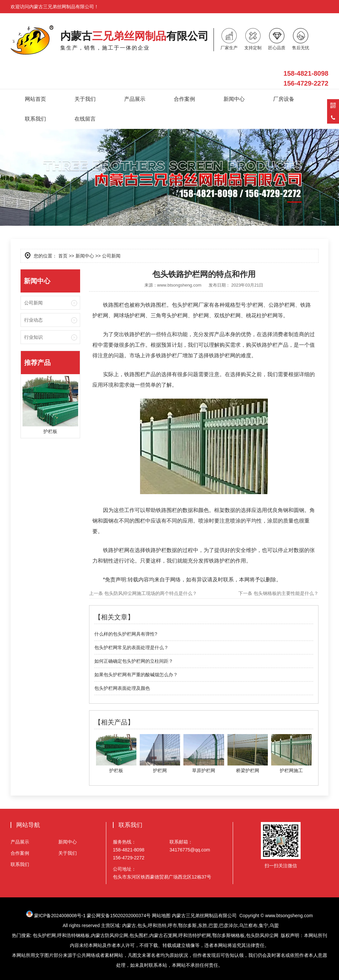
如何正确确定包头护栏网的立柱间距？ (134, 661)
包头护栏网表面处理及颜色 (122, 688)
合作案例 (184, 99)
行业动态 (33, 320)
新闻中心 (234, 99)
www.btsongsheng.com (179, 285)
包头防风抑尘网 (262, 935)
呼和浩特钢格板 (73, 935)
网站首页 (35, 99)
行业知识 (33, 337)
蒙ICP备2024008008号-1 (60, 916)
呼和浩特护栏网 (195, 935)
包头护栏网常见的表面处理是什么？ (131, 647)
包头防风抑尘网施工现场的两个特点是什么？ (150, 593)
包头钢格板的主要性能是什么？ (285, 593)
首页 (63, 256)
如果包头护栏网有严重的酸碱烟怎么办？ (136, 675)
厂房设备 (284, 99)
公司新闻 (33, 303)
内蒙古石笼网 (163, 935)
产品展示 (135, 99)
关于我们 (85, 99)
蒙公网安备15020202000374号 (119, 916)
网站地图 (161, 916)
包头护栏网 (185, 305)
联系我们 (35, 119)
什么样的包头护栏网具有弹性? (126, 634)
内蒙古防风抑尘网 (110, 935)
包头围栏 (139, 935)
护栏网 (100, 315)
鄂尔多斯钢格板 (228, 935)
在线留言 (85, 119)
